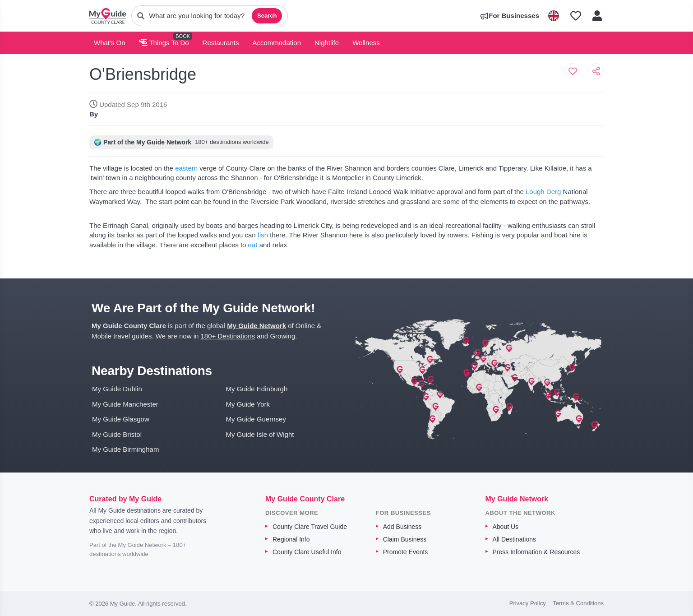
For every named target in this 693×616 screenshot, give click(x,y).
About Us (506, 527)
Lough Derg (543, 192)
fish (262, 235)
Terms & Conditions (578, 603)
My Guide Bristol (117, 434)
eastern (186, 168)
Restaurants (221, 43)
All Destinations (515, 539)
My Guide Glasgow (121, 419)
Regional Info (291, 539)
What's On (110, 43)
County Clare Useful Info (307, 552)
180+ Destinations (228, 336)
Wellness (366, 43)
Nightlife (327, 43)
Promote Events (406, 552)
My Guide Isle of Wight (260, 434)
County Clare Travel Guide (310, 527)
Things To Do (164, 43)
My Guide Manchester (125, 404)
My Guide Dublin (117, 389)
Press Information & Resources (536, 552)
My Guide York (248, 404)
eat (253, 245)
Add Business (402, 527)
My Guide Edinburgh (257, 389)
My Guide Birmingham (125, 449)
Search (267, 16)
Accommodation (277, 43)
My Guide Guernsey (256, 419)
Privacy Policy (528, 603)
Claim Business (405, 539)
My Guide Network (256, 326)
